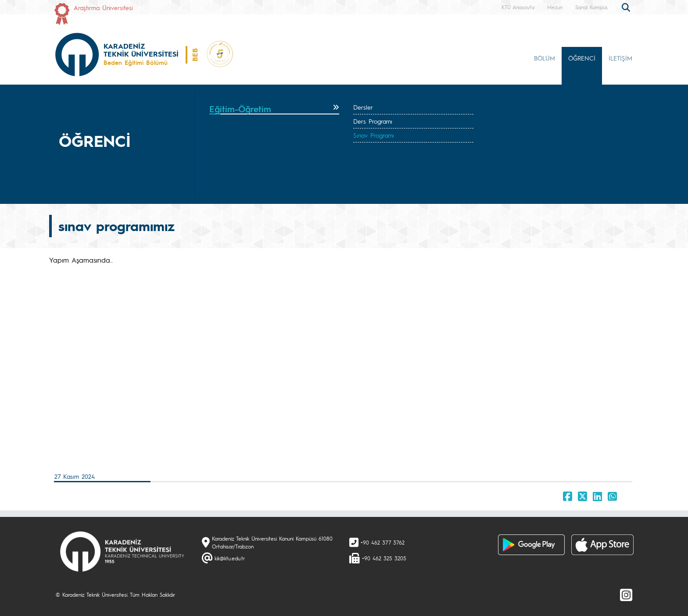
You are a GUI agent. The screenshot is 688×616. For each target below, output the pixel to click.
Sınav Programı (374, 135)
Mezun (555, 7)
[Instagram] (626, 595)
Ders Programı (373, 121)
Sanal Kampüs (591, 7)
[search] (627, 7)
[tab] (274, 109)
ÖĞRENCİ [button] (582, 58)
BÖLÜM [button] (545, 58)
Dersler (363, 107)
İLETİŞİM (620, 58)
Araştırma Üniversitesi (103, 7)
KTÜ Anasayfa (518, 7)
